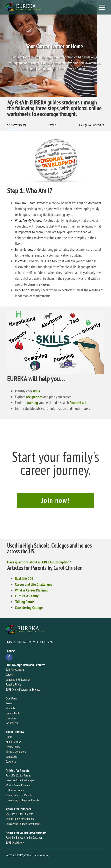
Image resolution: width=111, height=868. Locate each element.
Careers (52, 125)
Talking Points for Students (20, 819)
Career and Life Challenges (34, 584)
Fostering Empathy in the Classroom (24, 837)
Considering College (29, 608)
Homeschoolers (14, 713)
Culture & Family (27, 596)
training (32, 403)
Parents (10, 703)
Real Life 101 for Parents (19, 775)
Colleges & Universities (91, 125)
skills (36, 391)
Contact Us (11, 757)
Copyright (11, 761)
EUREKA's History (15, 842)
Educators (11, 718)
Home (9, 737)
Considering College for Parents (22, 800)
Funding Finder (14, 684)
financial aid (78, 403)
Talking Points (25, 602)
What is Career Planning (32, 590)
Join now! (55, 500)
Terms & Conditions (16, 752)
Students (10, 708)
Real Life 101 (24, 579)
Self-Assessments (16, 125)
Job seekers (12, 723)
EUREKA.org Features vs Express (23, 689)
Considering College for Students (23, 824)
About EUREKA (14, 742)
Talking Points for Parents (19, 795)
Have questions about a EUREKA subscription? (39, 562)
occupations (34, 397)
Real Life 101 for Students (19, 814)
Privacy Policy (13, 747)
